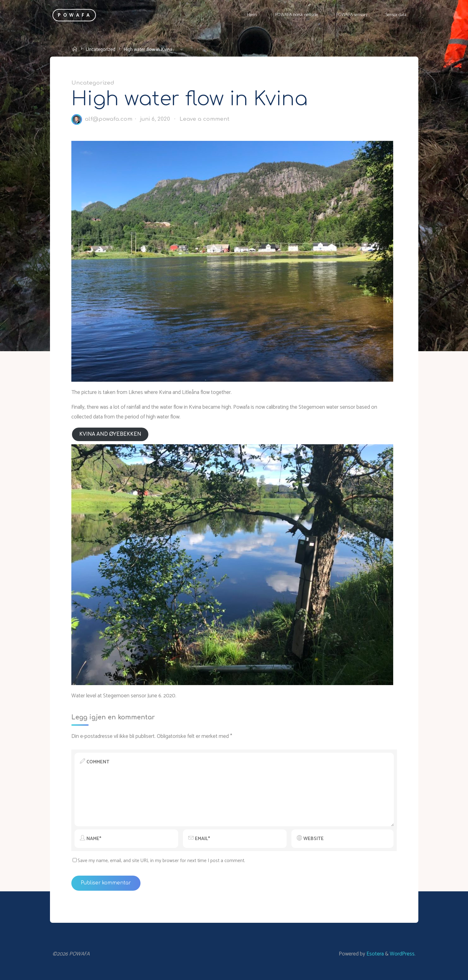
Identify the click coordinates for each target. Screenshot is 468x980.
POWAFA (75, 15)
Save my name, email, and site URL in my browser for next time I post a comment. (159, 861)
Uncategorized (101, 49)
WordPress (402, 954)
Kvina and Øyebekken (110, 434)
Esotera (374, 954)
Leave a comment (204, 119)
